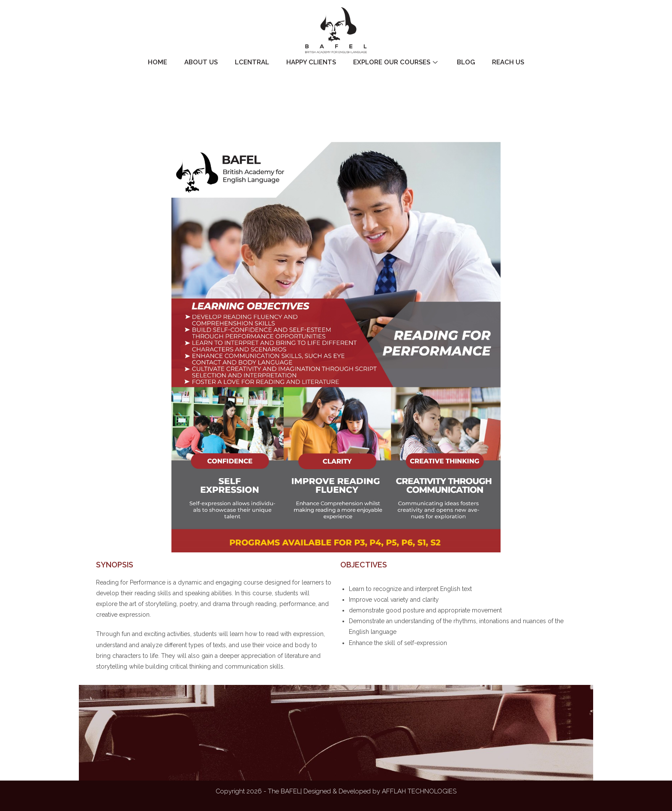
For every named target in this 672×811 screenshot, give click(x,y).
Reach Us (508, 62)
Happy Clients (311, 62)
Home (157, 62)
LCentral (252, 62)
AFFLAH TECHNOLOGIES (419, 791)
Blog (466, 62)
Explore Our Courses (396, 62)
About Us (201, 62)
